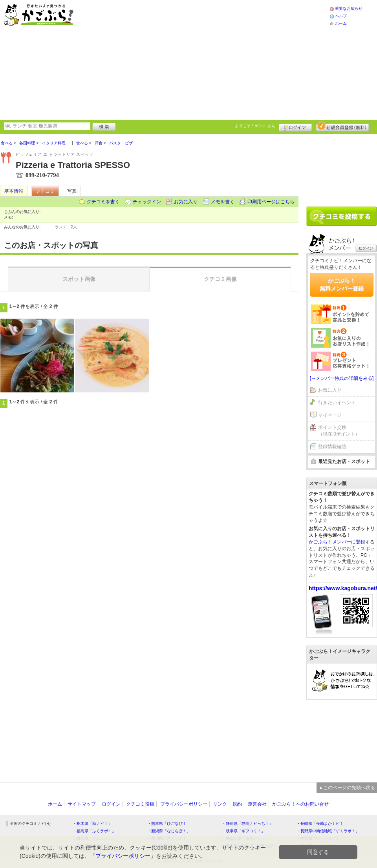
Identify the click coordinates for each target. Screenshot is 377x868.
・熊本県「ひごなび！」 (169, 823)
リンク (220, 804)
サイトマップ (82, 804)
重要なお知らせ (349, 8)
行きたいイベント (337, 403)
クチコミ (45, 191)
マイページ (330, 415)
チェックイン (147, 202)
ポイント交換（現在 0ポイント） (339, 431)
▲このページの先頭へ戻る (347, 788)
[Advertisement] (186, 59)
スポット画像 (79, 279)
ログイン (296, 126)
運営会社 (257, 804)
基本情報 (14, 191)
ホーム (341, 23)
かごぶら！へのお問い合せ (300, 804)
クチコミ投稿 (140, 804)
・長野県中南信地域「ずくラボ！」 (328, 831)
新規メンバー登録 (343, 126)
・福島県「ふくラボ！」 (94, 831)
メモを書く (223, 202)
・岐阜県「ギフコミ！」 (243, 831)
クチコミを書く (103, 202)
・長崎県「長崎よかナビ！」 (322, 823)
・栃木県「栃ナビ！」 (92, 823)
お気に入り (186, 202)
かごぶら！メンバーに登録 (337, 542)
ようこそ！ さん (255, 126)
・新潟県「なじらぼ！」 (169, 831)
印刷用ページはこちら (271, 202)
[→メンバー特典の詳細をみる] (342, 378)
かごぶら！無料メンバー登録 (342, 284)
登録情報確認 (332, 447)
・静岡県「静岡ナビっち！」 (247, 823)
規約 (237, 804)
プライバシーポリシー (184, 804)
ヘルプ (341, 16)
